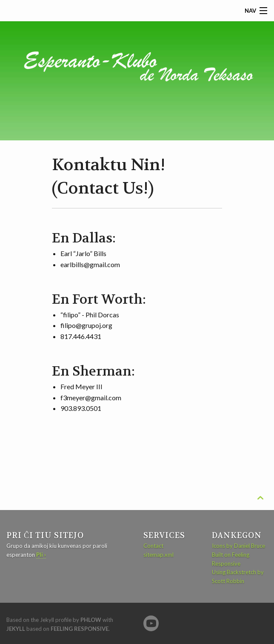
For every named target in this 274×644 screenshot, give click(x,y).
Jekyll (16, 629)
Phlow (91, 620)
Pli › (41, 555)
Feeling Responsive (80, 629)
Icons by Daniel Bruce (238, 546)
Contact (153, 546)
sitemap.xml (158, 555)
